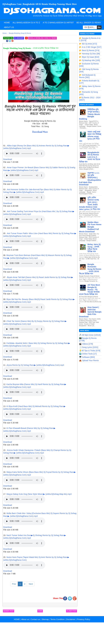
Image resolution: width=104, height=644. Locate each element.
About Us (9, 27)
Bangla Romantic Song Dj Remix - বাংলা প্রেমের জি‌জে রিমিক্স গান (90, 269)
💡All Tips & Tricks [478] (90, 351)
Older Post (72, 611)
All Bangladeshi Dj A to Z (26, 23)
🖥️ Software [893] (87, 357)
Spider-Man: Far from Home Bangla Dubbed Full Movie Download (90, 227)
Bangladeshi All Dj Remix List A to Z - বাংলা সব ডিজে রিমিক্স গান (90, 157)
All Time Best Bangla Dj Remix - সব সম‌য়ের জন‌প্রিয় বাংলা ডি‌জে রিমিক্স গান (89, 290)
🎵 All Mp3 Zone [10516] (90, 335)
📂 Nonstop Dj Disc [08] (90, 54)
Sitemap (45, 619)
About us (25, 619)
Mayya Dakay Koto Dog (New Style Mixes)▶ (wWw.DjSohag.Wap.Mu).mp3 (39, 494)
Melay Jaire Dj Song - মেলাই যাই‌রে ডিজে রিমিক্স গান (94, 248)
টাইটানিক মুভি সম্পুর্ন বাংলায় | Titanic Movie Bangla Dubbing (89, 114)
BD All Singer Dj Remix (89, 23)
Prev (14, 584)
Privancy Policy (83, 619)
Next (31, 584)
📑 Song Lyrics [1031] (89, 347)
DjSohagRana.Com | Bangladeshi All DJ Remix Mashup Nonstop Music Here (40, 4)
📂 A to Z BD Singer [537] (90, 47)
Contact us (35, 619)
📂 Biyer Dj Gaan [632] (89, 57)
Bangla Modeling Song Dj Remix (42, 38)
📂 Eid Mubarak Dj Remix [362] (87, 76)
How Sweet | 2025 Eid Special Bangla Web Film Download (90, 312)
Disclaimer (71, 619)
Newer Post (9, 611)
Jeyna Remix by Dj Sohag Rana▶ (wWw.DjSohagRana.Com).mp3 (35, 365)
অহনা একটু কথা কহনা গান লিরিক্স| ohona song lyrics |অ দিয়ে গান (90, 136)
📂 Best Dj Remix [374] (89, 50)
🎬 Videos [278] (86, 344)
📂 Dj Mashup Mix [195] (90, 60)
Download (8, 159)
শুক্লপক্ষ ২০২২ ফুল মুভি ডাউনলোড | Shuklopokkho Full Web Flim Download (90, 179)
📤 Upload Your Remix (89, 360)
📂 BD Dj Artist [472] (88, 44)
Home (7, 23)
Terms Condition (57, 619)
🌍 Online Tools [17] (88, 354)
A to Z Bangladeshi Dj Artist (58, 23)
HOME (17, 619)
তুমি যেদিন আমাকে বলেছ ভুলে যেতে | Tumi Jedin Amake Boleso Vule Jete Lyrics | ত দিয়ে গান (90, 203)
